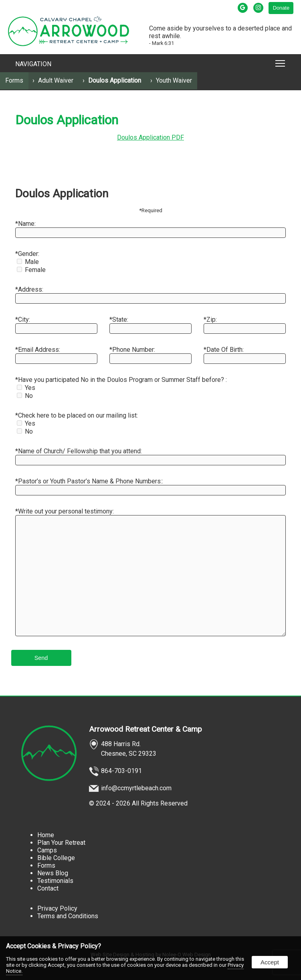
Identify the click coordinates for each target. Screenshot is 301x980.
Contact (48, 888)
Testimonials (55, 881)
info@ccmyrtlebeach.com (136, 788)
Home (46, 835)
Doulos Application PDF (150, 137)
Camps (47, 850)
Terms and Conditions (68, 916)
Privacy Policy (57, 908)
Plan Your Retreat (61, 843)
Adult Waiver (56, 80)
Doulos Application (115, 80)
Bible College (56, 858)
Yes (26, 388)
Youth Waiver (174, 80)
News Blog (53, 873)
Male (28, 262)
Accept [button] (270, 962)
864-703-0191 (121, 771)
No (25, 396)
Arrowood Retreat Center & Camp (145, 729)
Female (31, 270)
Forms (14, 80)
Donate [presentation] (281, 8)
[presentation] (243, 8)
